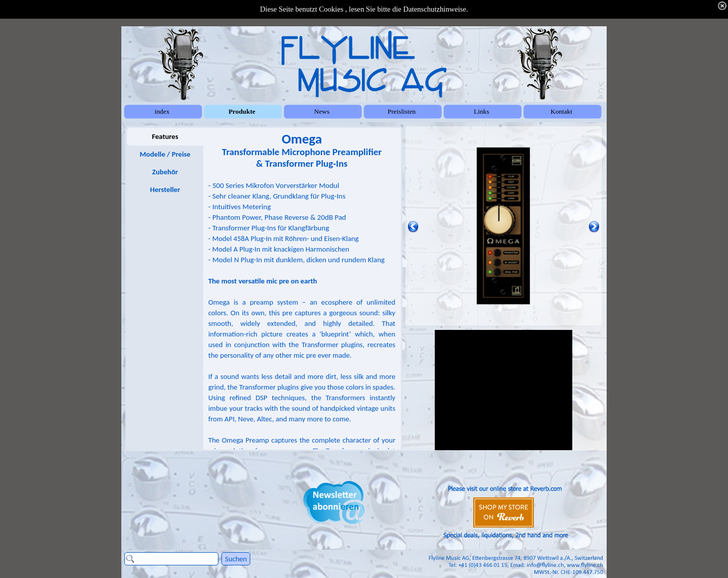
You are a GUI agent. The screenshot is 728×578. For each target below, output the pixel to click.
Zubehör (165, 172)
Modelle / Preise (165, 154)
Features (165, 136)
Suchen (236, 559)
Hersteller (165, 189)
